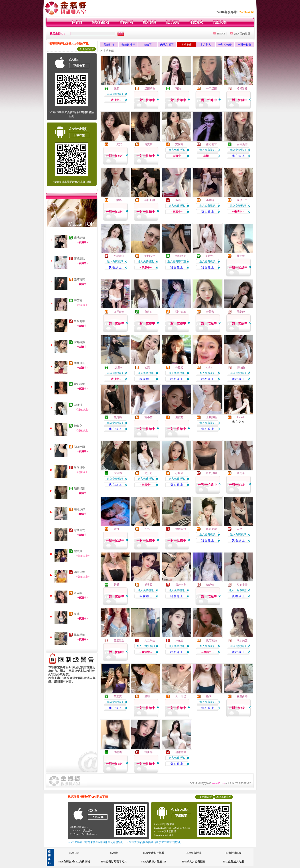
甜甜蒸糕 (181, 752)
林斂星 (179, 641)
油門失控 (150, 256)
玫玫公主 (242, 200)
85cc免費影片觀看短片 (114, 862)
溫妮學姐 (79, 635)
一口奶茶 (211, 88)
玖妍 (116, 529)
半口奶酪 (150, 200)
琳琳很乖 (79, 468)
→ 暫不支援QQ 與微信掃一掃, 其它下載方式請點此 (154, 842)
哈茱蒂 (210, 312)
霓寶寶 (148, 144)
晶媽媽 (118, 417)
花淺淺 (78, 405)
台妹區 (148, 45)
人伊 (239, 529)
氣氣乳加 (211, 641)
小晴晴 (210, 200)
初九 (147, 529)
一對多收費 (225, 45)
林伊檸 (148, 752)
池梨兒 (78, 426)
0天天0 (210, 256)
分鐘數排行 (128, 45)
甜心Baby (181, 312)
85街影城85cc (234, 853)
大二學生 (150, 641)
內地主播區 (167, 45)
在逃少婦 (79, 509)
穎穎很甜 (79, 488)
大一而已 (181, 696)
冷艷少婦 (211, 473)
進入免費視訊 (115, 94)
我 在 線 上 (238, 156)
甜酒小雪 (242, 585)
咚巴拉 (179, 368)
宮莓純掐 (79, 342)
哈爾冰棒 (242, 88)
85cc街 (114, 853)
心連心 (148, 312)
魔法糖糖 (79, 238)
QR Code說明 (86, 49)
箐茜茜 (78, 300)
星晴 (147, 696)
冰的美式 (79, 530)
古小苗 (148, 417)
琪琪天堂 (211, 529)
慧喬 (116, 585)
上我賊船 (211, 417)
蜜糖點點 (79, 259)
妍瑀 (77, 614)
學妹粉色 (79, 363)
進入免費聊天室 (177, 261)
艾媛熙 (179, 144)
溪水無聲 (242, 641)
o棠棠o (118, 368)
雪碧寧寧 (181, 585)
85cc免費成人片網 (234, 862)
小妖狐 (179, 473)
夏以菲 (78, 593)
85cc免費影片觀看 (154, 853)
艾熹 (147, 368)
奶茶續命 (150, 88)
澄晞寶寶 (79, 279)
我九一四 (79, 447)
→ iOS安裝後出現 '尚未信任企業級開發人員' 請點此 (95, 842)
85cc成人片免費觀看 (194, 862)
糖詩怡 (210, 585)
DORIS (118, 473)
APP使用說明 (204, 797)
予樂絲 (118, 200)
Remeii (241, 417)
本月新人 (206, 45)
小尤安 (118, 144)
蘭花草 (241, 473)
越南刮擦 (79, 572)
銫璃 (209, 696)
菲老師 (241, 312)
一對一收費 (244, 45)
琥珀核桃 (79, 384)
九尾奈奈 (119, 312)
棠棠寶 (78, 551)
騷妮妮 (241, 256)
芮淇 (178, 200)
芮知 (178, 88)
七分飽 (148, 473)
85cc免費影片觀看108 (154, 862)
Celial (209, 368)
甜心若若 (211, 144)
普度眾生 (119, 641)
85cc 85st (74, 853)
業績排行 (109, 45)
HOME (221, 34)
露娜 (116, 88)
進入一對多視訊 (238, 590)
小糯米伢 (119, 256)
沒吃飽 (241, 368)
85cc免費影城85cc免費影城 (74, 862)
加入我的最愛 (242, 34)
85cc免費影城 (194, 853)
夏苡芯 (179, 417)
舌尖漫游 (242, 144)
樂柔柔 (148, 585)
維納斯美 (181, 256)
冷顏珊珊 (79, 321)
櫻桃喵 (118, 752)
